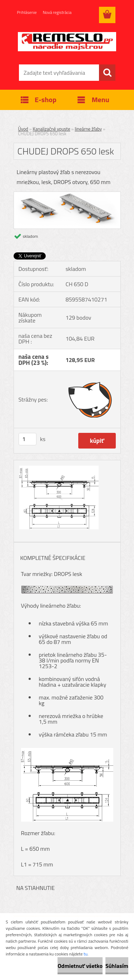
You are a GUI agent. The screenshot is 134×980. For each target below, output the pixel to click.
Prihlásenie (27, 12)
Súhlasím (117, 966)
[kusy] (28, 439)
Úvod (23, 129)
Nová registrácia (57, 12)
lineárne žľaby (88, 129)
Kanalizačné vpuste (52, 129)
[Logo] (67, 42)
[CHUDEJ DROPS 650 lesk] (67, 195)
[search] (107, 73)
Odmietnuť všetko (80, 966)
